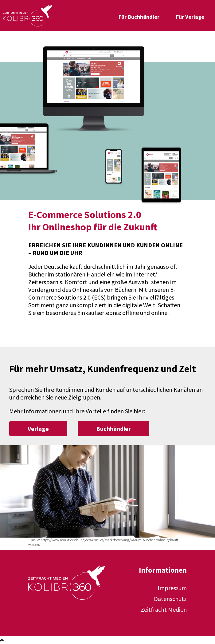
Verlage (38, 429)
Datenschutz (170, 599)
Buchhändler (113, 429)
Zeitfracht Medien (164, 609)
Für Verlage (190, 17)
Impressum (172, 588)
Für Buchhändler (139, 17)
